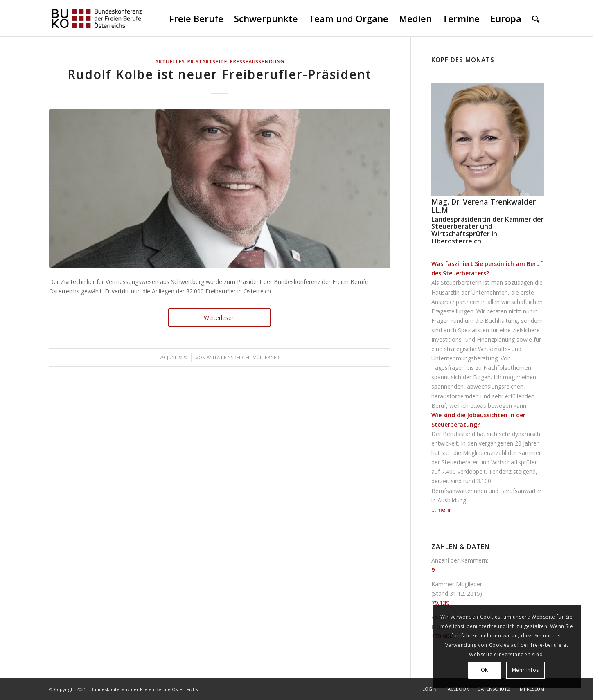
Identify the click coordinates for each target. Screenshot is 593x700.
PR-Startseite (207, 62)
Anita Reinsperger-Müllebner (243, 357)
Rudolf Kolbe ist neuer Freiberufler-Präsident (220, 74)
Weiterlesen (219, 318)
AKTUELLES (170, 62)
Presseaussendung (257, 62)
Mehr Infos (525, 670)
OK (485, 670)
